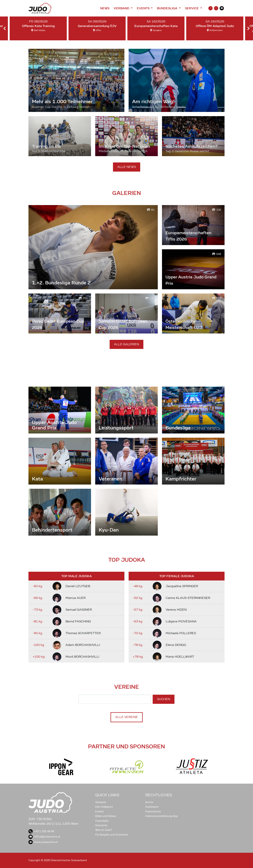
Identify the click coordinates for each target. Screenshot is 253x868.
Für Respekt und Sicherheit (112, 835)
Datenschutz (153, 812)
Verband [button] (122, 8)
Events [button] (144, 8)
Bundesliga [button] (168, 8)
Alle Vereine (127, 717)
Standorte (101, 825)
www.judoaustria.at (43, 842)
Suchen (164, 699)
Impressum (152, 807)
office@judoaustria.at (44, 837)
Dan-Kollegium (104, 807)
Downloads (102, 821)
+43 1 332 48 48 (41, 831)
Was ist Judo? (104, 830)
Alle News (127, 167)
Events (99, 812)
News (105, 8)
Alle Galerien (126, 344)
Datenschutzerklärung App (162, 816)
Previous (5, 28)
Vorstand (101, 802)
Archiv (149, 802)
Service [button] (192, 8)
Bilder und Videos (106, 816)
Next (248, 28)
